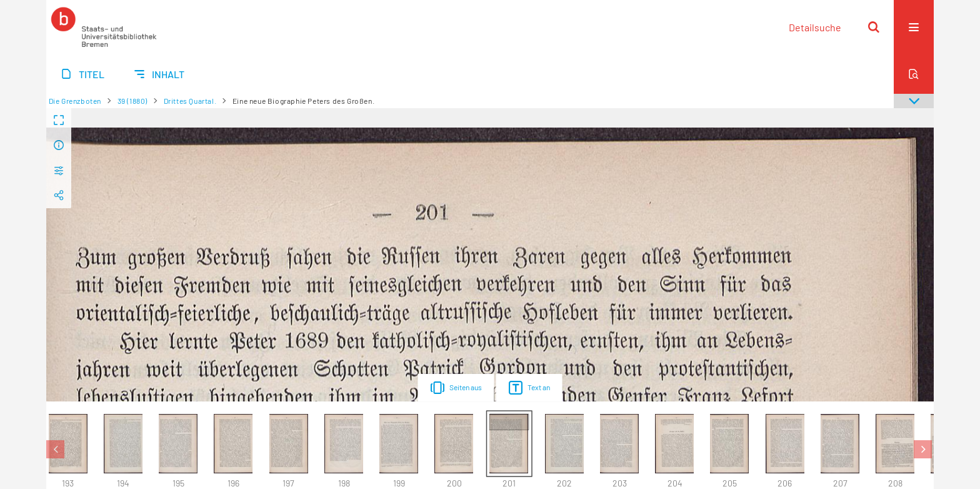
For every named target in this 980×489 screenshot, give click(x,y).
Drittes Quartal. (190, 101)
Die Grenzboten (75, 101)
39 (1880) (132, 101)
